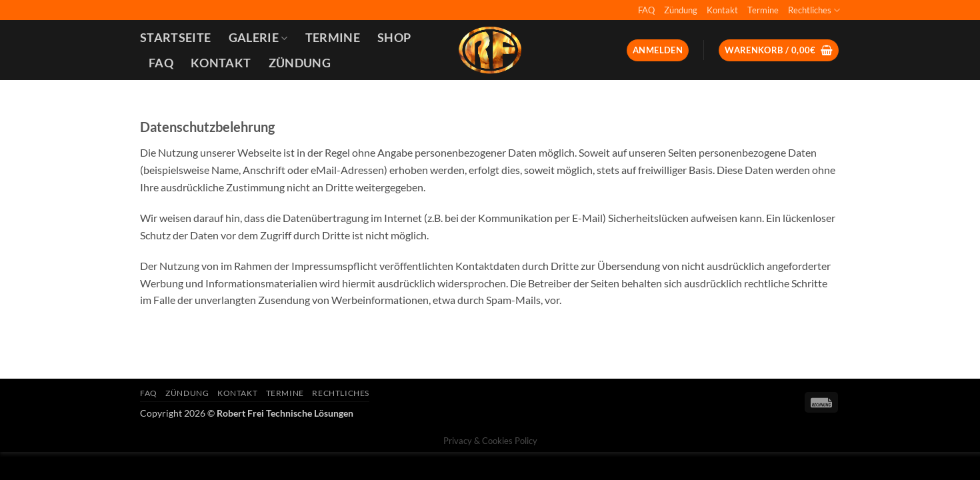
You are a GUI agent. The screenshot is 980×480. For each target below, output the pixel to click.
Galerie (258, 38)
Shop (394, 38)
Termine (763, 10)
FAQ (646, 10)
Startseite (176, 38)
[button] (658, 50)
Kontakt (722, 10)
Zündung (681, 10)
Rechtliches (814, 10)
